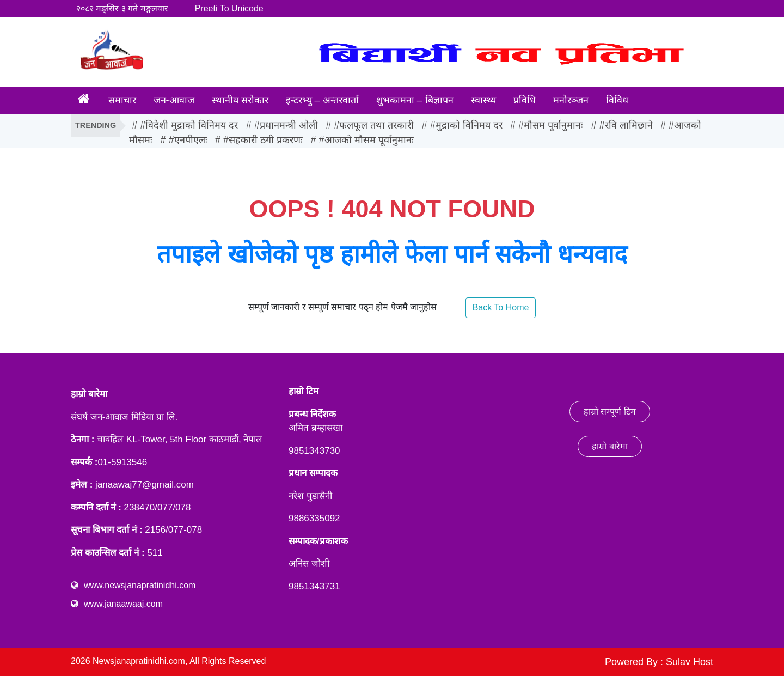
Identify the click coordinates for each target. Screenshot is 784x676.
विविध (617, 100)
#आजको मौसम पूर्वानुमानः (366, 140)
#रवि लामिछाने (626, 125)
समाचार (122, 100)
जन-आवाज (174, 100)
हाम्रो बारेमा (610, 446)
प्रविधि (525, 100)
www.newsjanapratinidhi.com (140, 585)
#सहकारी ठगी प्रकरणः (263, 140)
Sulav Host (690, 662)
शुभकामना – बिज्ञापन (415, 100)
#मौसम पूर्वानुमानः (551, 125)
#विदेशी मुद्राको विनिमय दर (189, 125)
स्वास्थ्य (483, 100)
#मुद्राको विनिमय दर (466, 125)
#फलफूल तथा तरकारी (374, 125)
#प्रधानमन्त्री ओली (286, 125)
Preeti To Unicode (229, 8)
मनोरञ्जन (571, 100)
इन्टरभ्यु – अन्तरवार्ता (322, 100)
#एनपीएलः (188, 140)
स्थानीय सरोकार (240, 100)
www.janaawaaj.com (123, 604)
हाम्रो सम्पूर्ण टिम (610, 412)
